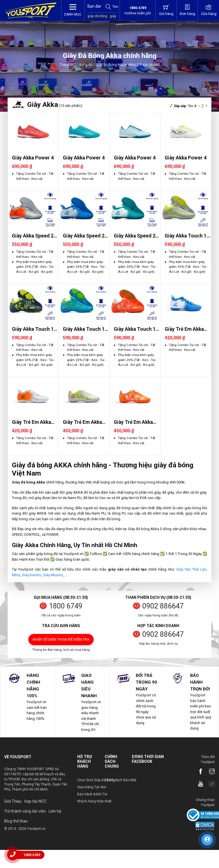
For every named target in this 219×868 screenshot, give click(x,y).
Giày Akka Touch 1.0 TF (188, 236)
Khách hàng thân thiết (94, 801)
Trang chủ (68, 65)
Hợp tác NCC (35, 801)
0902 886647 (163, 606)
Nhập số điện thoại (61, 639)
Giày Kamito (32, 575)
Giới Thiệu (13, 801)
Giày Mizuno (53, 575)
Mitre (16, 575)
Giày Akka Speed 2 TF (33, 236)
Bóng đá (86, 65)
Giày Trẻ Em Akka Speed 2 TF (184, 329)
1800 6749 (66, 606)
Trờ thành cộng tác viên (25, 811)
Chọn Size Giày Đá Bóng (96, 780)
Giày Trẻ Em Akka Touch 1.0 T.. (82, 422)
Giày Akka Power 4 (33, 158)
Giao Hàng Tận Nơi (92, 787)
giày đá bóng (97, 16)
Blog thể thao (16, 821)
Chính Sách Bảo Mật (121, 780)
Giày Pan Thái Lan (191, 569)
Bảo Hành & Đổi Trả (92, 794)
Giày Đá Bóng (106, 65)
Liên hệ (55, 811)
